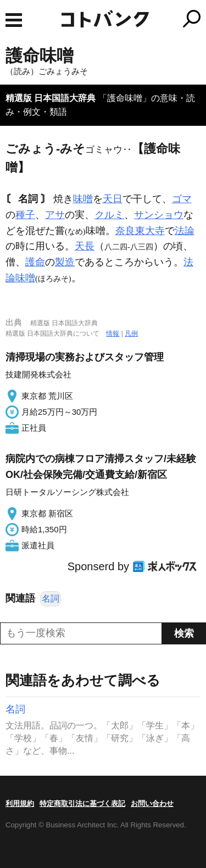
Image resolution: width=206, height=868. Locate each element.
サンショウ (159, 215)
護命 (35, 262)
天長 (85, 246)
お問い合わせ (152, 803)
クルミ (109, 215)
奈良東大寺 (140, 231)
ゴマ (182, 199)
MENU (14, 20)
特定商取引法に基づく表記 (82, 803)
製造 (65, 262)
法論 (185, 231)
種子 (25, 215)
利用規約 (20, 803)
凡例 (131, 333)
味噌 (83, 199)
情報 (113, 333)
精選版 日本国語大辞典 (51, 98)
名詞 (51, 599)
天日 (113, 199)
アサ (55, 215)
